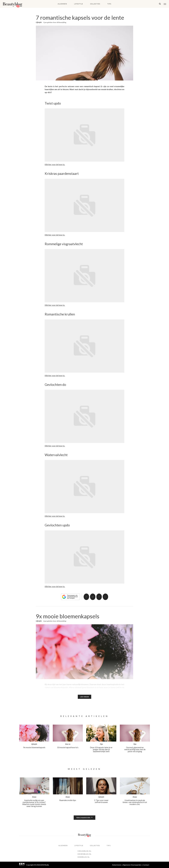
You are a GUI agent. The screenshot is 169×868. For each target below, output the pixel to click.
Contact (146, 865)
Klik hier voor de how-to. (55, 164)
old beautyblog (61, 22)
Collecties (95, 4)
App (107, 597)
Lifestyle (79, 4)
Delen (85, 597)
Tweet (92, 597)
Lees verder (85, 697)
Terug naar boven (83, 818)
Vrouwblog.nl (84, 851)
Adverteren (117, 865)
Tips (109, 4)
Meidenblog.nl (84, 854)
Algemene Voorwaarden (132, 865)
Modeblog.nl (84, 857)
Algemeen (62, 4)
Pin (100, 597)
